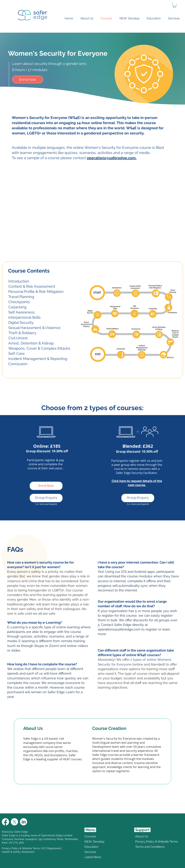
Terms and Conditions (144, 847)
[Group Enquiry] (46, 498)
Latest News (93, 857)
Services (90, 852)
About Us (142, 836)
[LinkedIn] (24, 822)
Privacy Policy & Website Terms (21, 848)
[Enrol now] (28, 79)
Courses (90, 836)
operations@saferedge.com (119, 629)
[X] (14, 822)
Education (91, 847)
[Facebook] (5, 822)
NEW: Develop (94, 842)
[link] (175, 5)
